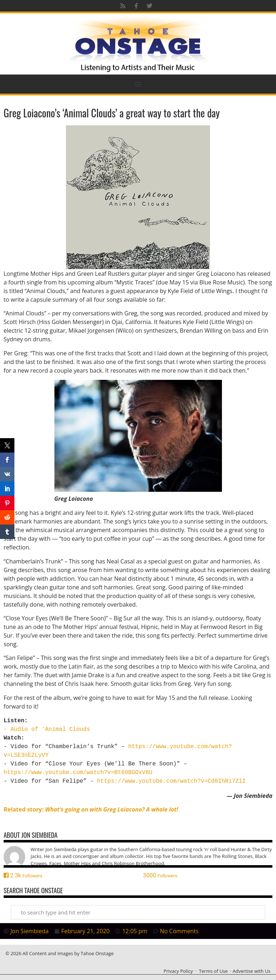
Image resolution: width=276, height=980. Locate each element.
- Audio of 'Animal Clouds (47, 729)
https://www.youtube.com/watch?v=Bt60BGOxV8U (78, 773)
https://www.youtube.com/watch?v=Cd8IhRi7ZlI (171, 781)
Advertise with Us (252, 971)
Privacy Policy (178, 971)
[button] (138, 84)
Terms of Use (213, 971)
